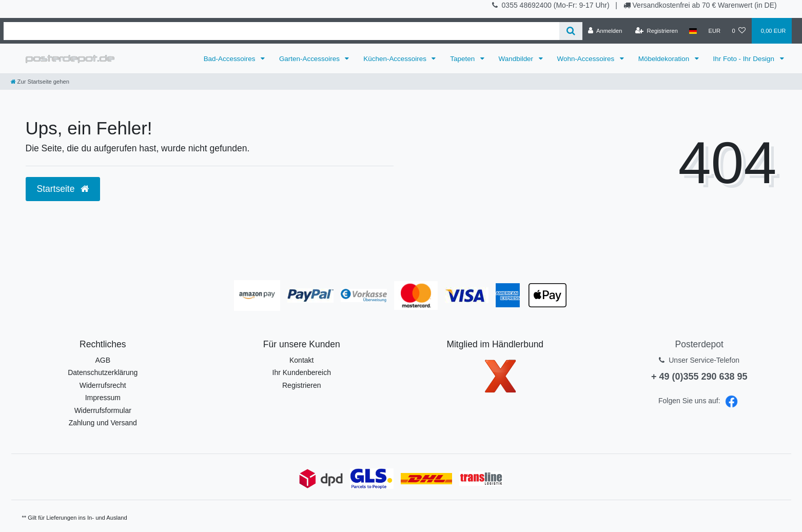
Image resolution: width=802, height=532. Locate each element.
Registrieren (301, 385)
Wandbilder (517, 59)
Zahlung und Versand (103, 423)
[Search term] (281, 31)
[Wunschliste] (739, 31)
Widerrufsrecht (103, 385)
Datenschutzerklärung (103, 372)
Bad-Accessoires (231, 59)
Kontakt (301, 360)
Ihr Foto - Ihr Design (745, 59)
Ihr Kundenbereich (302, 372)
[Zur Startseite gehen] (40, 82)
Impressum (103, 398)
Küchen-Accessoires (396, 59)
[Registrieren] (657, 31)
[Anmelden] (605, 31)
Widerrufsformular (103, 410)
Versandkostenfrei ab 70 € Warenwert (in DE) (705, 5)
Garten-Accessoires (310, 59)
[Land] (693, 31)
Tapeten (463, 59)
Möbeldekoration (665, 59)
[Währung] (714, 31)
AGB (103, 360)
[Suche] (571, 31)
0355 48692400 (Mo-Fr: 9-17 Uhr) (557, 5)
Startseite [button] (63, 189)
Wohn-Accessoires (587, 59)
